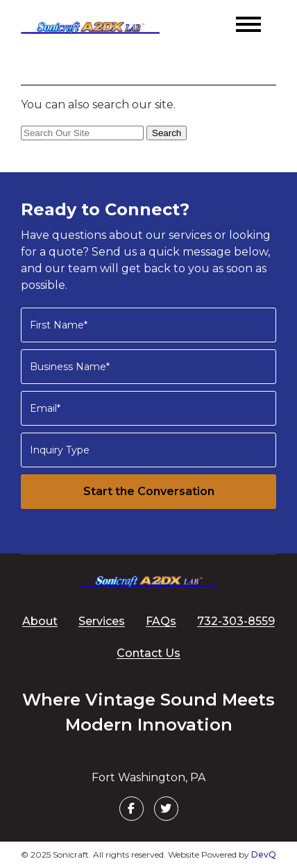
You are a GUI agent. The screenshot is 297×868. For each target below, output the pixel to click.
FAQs (161, 621)
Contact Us (148, 653)
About (40, 621)
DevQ (264, 854)
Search (167, 133)
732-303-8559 (236, 621)
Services (102, 621)
